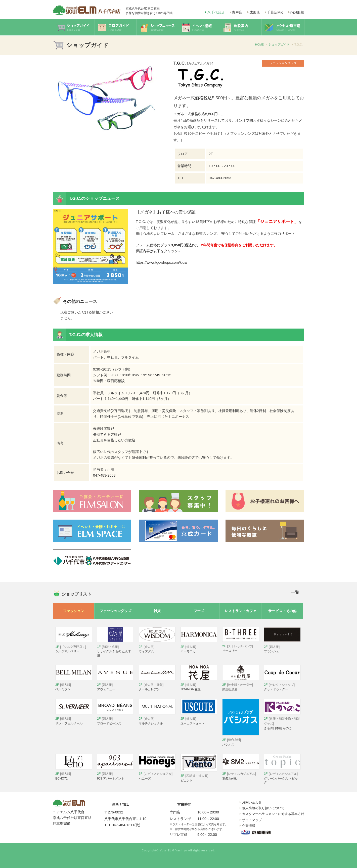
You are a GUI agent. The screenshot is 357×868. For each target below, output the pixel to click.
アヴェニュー (115, 685)
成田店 (255, 12)
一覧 (295, 592)
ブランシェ (282, 647)
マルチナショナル (157, 719)
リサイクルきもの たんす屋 (115, 649)
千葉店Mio (275, 12)
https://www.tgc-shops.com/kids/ (162, 262)
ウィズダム (157, 647)
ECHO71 (74, 774)
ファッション (74, 611)
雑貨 (157, 611)
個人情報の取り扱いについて (263, 808)
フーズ (199, 611)
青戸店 (237, 12)
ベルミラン (74, 685)
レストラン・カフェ (241, 611)
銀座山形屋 (241, 685)
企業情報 (249, 826)
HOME (259, 44)
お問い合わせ (252, 802)
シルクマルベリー (74, 647)
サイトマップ (252, 820)
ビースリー (241, 646)
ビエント (199, 776)
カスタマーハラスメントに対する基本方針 (273, 814)
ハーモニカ (199, 647)
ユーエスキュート (199, 719)
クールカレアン (157, 685)
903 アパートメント (115, 774)
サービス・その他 (282, 611)
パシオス (241, 740)
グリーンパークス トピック (282, 776)
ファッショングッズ (115, 611)
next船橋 (297, 12)
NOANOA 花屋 (199, 685)
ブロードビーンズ (115, 719)
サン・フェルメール (74, 719)
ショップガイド (279, 44)
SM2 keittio (241, 774)
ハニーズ (157, 774)
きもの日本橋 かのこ (282, 722)
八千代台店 (216, 12)
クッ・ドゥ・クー (282, 685)
